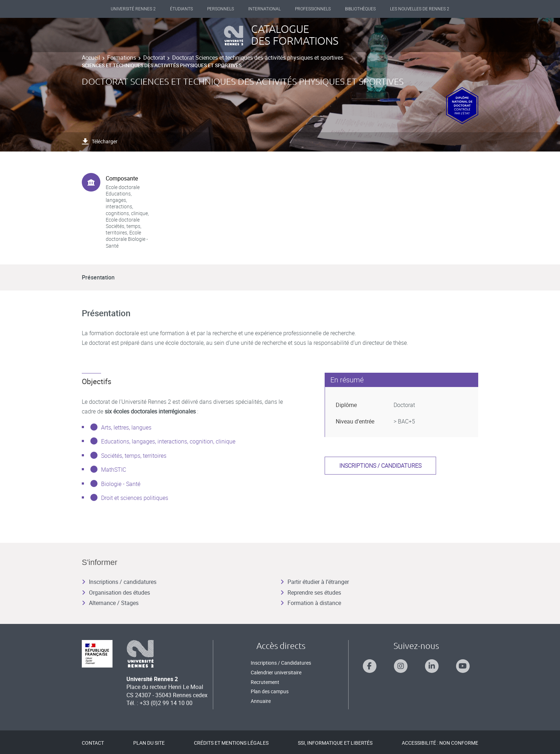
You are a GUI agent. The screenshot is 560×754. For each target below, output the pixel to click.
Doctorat (154, 58)
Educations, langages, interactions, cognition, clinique (168, 441)
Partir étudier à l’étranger (315, 582)
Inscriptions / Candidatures (281, 663)
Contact (93, 743)
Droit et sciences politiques (135, 498)
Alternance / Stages (110, 603)
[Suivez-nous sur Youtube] (463, 666)
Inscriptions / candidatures (380, 466)
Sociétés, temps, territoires (134, 456)
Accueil (91, 58)
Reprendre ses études (311, 592)
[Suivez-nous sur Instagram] (401, 666)
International (264, 9)
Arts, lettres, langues (126, 427)
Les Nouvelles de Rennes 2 (420, 9)
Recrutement (265, 682)
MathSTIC (114, 470)
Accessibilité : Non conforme (440, 743)
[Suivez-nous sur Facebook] (370, 666)
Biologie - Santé (121, 484)
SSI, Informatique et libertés (335, 743)
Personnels (221, 9)
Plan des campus (270, 691)
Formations (122, 58)
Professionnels (313, 9)
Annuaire (261, 701)
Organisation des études (116, 592)
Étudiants (181, 9)
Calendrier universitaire (276, 672)
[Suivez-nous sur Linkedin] (432, 666)
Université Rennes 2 (133, 9)
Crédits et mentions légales (231, 743)
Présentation (98, 277)
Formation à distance (311, 603)
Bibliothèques (360, 9)
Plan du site (149, 743)
